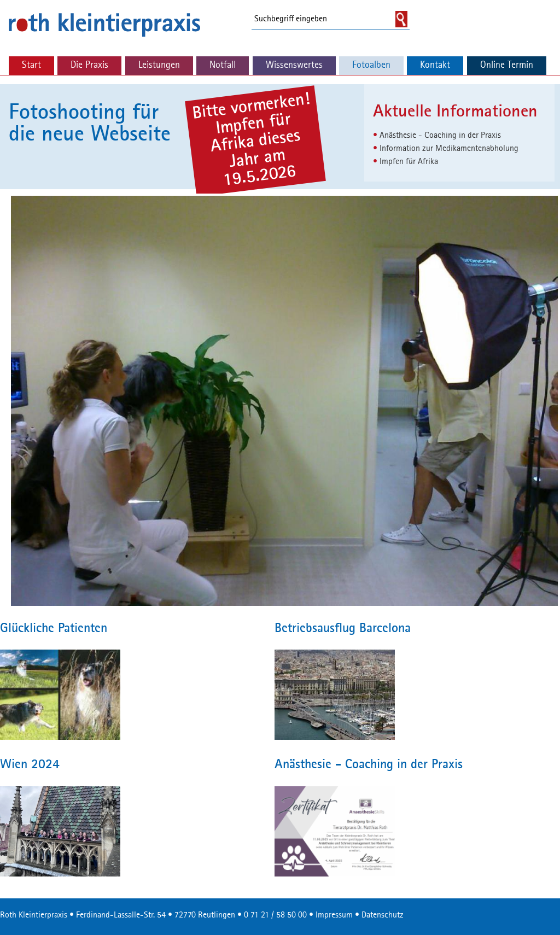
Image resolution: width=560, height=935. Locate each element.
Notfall (223, 65)
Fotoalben (371, 65)
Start (31, 65)
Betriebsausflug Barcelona (343, 629)
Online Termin (507, 65)
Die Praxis (89, 65)
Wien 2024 (30, 765)
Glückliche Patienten (54, 629)
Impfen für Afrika (409, 162)
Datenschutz (383, 915)
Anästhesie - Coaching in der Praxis (440, 136)
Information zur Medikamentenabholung (449, 149)
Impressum (334, 915)
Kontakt (435, 65)
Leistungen (159, 65)
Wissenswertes (294, 65)
